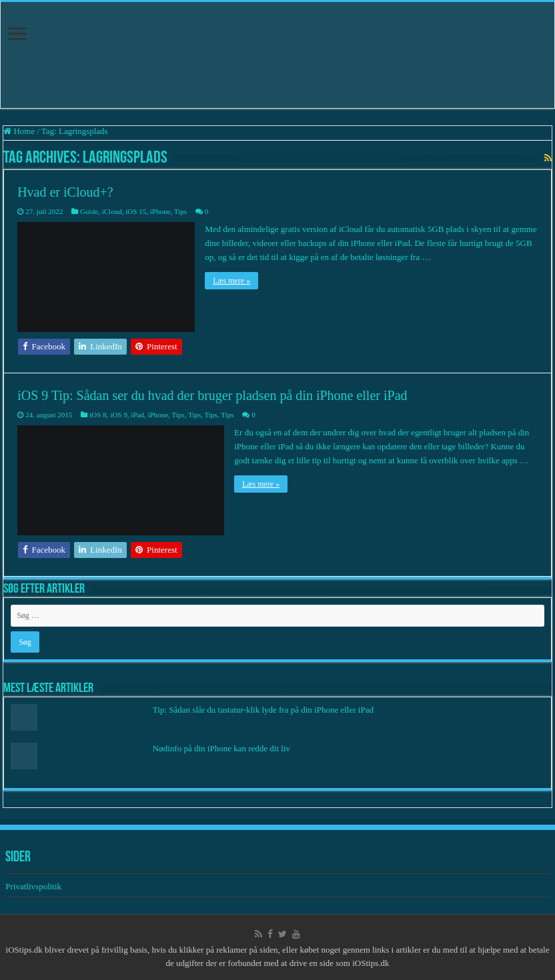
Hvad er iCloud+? (65, 192)
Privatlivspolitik (34, 886)
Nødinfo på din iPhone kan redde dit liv (221, 748)
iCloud (112, 211)
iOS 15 (136, 211)
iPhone (160, 211)
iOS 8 (98, 415)
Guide (89, 211)
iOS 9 (118, 415)
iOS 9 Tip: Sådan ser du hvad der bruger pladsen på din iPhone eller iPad (212, 395)
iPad (137, 415)
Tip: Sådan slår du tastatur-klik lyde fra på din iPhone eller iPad (263, 710)
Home (19, 131)
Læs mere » (231, 281)
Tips (180, 211)
